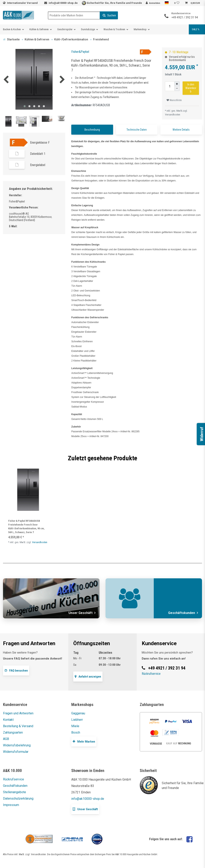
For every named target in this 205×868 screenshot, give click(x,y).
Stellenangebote (15, 792)
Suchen (109, 15)
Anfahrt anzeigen (88, 676)
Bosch (76, 732)
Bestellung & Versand (18, 726)
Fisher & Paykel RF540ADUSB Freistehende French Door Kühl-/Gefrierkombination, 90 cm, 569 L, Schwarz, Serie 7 (26, 527)
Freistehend (101, 39)
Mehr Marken (84, 741)
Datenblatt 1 (38, 154)
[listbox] (28, 490)
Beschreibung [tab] (92, 130)
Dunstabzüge (88, 29)
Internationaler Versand (23, 3)
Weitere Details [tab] (181, 130)
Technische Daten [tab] (137, 130)
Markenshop (140, 29)
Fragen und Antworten (18, 713)
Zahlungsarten (13, 732)
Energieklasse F (40, 143)
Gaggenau (78, 713)
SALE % (196, 29)
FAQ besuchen (16, 670)
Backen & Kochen (12, 29)
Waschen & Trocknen (114, 29)
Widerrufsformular (16, 752)
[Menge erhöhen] (177, 84)
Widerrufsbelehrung (17, 745)
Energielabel (38, 165)
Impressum (11, 805)
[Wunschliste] (177, 3)
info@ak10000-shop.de (63, 3)
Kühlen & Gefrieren (39, 29)
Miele (75, 726)
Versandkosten (173, 115)
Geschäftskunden (15, 786)
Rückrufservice (151, 674)
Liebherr (77, 720)
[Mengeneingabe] (170, 86)
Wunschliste (174, 100)
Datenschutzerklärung (18, 798)
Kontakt (8, 720)
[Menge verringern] (177, 89)
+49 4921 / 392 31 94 (185, 17)
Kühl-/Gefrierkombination (71, 39)
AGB (6, 739)
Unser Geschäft (85, 809)
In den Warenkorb (191, 88)
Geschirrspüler (65, 29)
